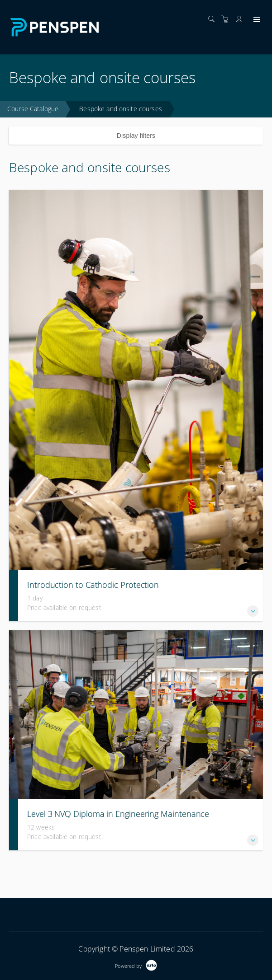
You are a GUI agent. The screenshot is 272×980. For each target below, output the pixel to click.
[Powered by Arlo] (136, 965)
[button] (253, 611)
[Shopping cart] (227, 19)
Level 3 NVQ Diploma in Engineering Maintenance (118, 814)
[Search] (214, 19)
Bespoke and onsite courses (121, 109)
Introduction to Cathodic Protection (93, 585)
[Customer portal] (241, 19)
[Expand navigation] (256, 20)
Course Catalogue (33, 109)
